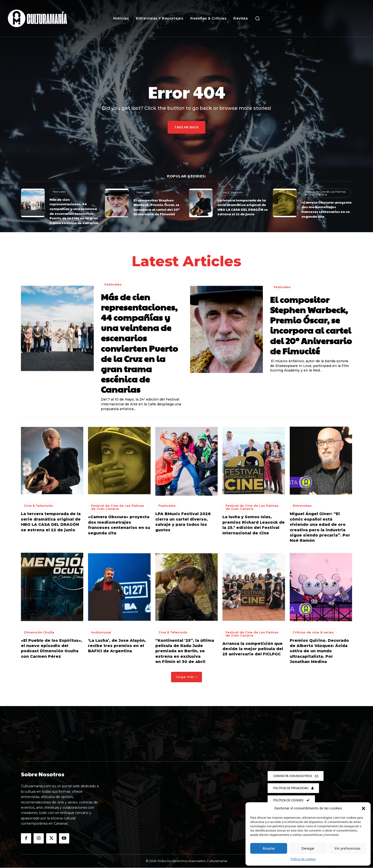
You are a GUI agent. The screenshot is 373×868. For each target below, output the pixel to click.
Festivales (59, 192)
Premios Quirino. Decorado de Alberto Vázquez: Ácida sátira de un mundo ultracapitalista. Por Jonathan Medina (319, 651)
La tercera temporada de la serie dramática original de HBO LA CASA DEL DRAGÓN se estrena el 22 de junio (243, 207)
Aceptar (269, 848)
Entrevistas (302, 506)
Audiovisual (101, 632)
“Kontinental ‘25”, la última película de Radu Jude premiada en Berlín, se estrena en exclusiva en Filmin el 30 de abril (185, 651)
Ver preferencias (347, 848)
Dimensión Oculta (39, 632)
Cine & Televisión (232, 192)
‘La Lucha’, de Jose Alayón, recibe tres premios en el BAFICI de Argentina (117, 646)
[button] (363, 808)
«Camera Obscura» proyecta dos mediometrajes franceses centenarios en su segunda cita (326, 209)
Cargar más (187, 677)
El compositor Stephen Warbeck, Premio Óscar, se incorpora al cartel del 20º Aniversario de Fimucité (157, 207)
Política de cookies (303, 859)
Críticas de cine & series (313, 632)
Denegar (308, 848)
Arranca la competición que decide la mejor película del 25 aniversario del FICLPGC (253, 649)
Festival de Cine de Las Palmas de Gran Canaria (325, 193)
